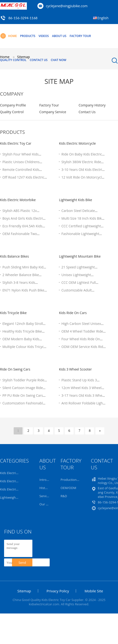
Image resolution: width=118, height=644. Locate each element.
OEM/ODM (68, 488)
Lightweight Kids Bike (76, 200)
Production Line (72, 480)
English (103, 18)
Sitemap (24, 591)
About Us (59, 36)
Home (8, 36)
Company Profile (13, 105)
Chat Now (59, 60)
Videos (44, 36)
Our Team (47, 504)
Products (28, 36)
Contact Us (39, 60)
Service (44, 496)
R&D (64, 496)
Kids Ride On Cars (73, 313)
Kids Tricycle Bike (13, 313)
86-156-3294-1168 (23, 18)
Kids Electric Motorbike (18, 200)
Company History (92, 105)
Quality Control (13, 60)
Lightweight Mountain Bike (80, 256)
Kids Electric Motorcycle (77, 143)
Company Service (53, 112)
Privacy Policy (58, 591)
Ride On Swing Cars (15, 369)
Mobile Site (94, 591)
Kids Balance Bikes (14, 256)
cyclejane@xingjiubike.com (67, 6)
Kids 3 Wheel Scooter (75, 369)
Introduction (48, 480)
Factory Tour (80, 36)
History (44, 488)
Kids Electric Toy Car (16, 143)
